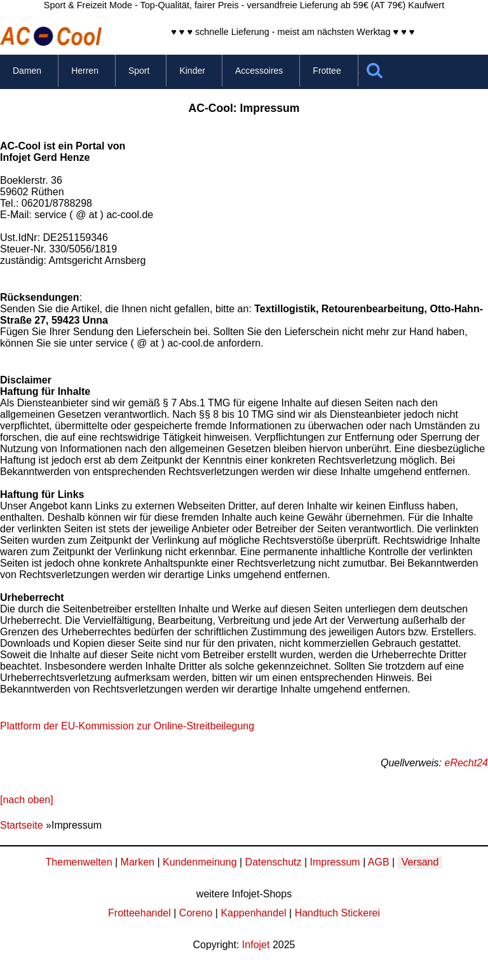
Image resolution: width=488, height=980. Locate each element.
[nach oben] (27, 800)
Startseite (22, 825)
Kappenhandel (253, 913)
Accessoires (259, 71)
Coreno (196, 913)
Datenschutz (274, 862)
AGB (379, 862)
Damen (27, 71)
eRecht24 (467, 763)
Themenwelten (79, 862)
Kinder (192, 71)
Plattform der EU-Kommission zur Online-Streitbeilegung (127, 726)
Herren (85, 71)
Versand (420, 862)
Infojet (256, 945)
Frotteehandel (139, 913)
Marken (138, 862)
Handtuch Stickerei (337, 913)
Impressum (335, 862)
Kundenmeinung (200, 862)
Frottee (327, 71)
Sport (139, 71)
